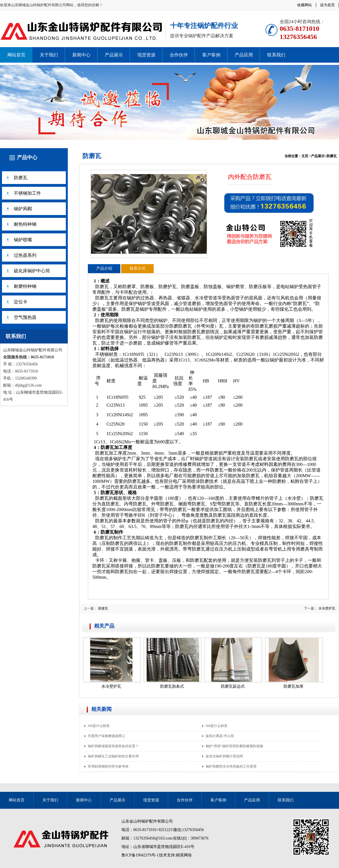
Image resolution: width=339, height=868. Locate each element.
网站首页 (16, 55)
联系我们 (276, 55)
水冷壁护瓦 (327, 608)
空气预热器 (25, 317)
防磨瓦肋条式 (172, 686)
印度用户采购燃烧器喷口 (107, 736)
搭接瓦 (103, 608)
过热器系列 (25, 255)
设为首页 (327, 5)
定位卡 (21, 302)
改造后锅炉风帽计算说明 (224, 756)
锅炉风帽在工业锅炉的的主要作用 (113, 756)
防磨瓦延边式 (233, 686)
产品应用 (244, 55)
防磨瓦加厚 (294, 686)
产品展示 (114, 55)
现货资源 (146, 55)
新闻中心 (81, 55)
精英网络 (184, 855)
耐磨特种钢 (25, 286)
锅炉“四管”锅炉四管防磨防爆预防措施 (234, 746)
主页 (305, 156)
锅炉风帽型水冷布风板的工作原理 (231, 766)
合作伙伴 (179, 55)
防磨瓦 (21, 178)
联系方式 (138, 268)
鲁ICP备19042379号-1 (140, 855)
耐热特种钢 (25, 224)
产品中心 (27, 157)
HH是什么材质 (99, 726)
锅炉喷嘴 (23, 240)
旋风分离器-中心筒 (220, 736)
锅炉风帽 (23, 209)
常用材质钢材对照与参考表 (108, 766)
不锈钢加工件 (27, 193)
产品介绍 (104, 268)
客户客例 (211, 55)
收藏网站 (305, 5)
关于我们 (49, 55)
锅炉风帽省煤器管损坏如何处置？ (113, 746)
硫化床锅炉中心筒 (32, 271)
